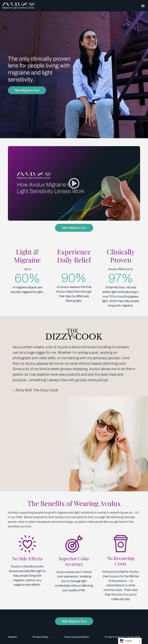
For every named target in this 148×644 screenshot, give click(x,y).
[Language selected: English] (130, 641)
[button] (143, 6)
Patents (12, 637)
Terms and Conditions (77, 637)
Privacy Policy (40, 637)
